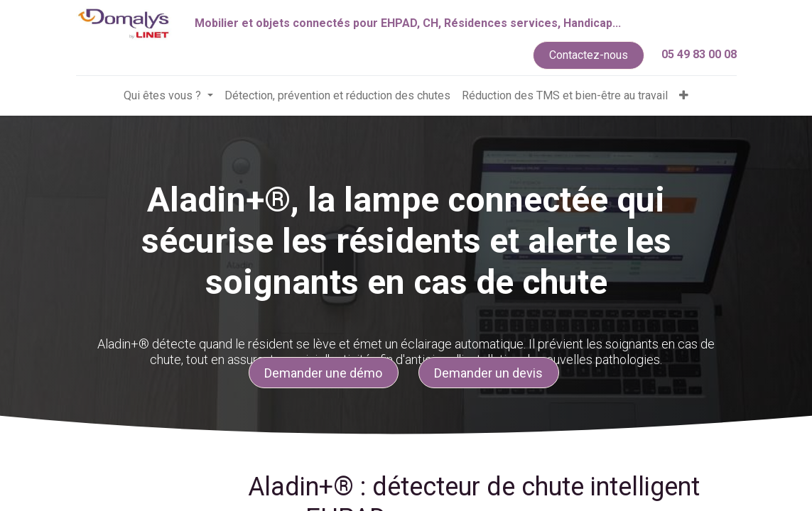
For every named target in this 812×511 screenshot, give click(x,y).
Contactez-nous (589, 55)
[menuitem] (337, 96)
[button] (684, 96)
